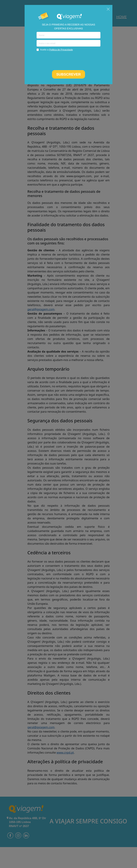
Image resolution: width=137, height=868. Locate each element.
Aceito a (56, 50)
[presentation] (68, 60)
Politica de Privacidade (61, 50)
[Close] (108, 9)
